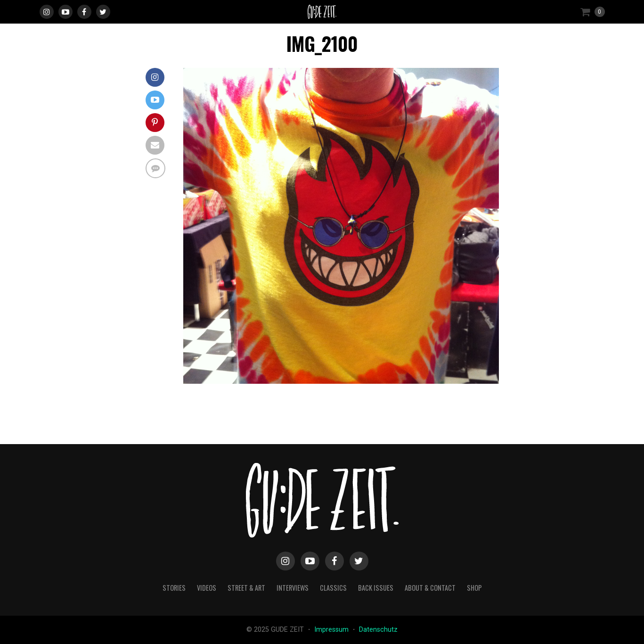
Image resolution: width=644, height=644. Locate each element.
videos (207, 588)
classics (333, 588)
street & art (246, 588)
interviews (293, 588)
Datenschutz (378, 630)
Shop (474, 588)
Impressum (332, 630)
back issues (376, 588)
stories (174, 588)
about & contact (430, 588)
